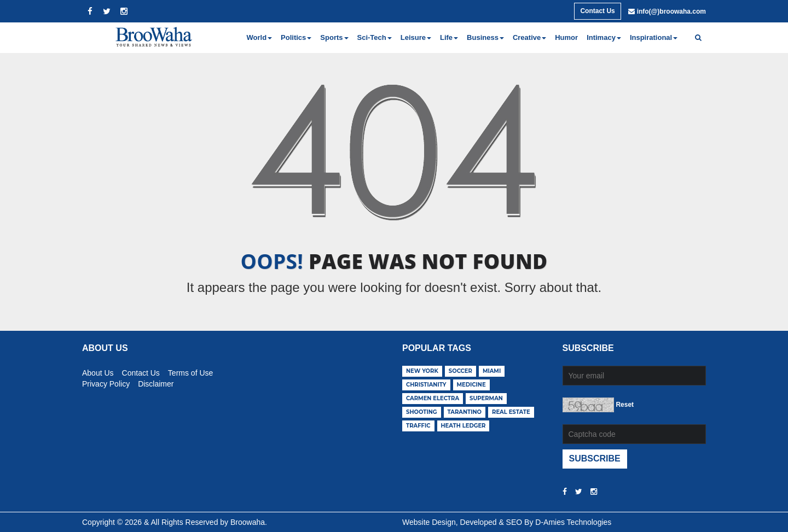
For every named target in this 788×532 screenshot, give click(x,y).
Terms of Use (190, 371)
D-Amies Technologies (573, 522)
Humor (566, 37)
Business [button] (485, 37)
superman (486, 398)
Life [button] (449, 37)
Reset (625, 405)
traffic (418, 426)
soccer (460, 371)
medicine (471, 385)
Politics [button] (296, 37)
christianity (426, 385)
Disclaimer (156, 382)
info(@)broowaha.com (671, 11)
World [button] (260, 37)
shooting (422, 412)
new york (422, 371)
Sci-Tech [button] (375, 37)
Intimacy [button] (604, 37)
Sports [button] (334, 37)
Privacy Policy (106, 382)
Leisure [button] (416, 37)
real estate (511, 412)
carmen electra (433, 398)
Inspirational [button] (654, 37)
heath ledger (463, 426)
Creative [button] (529, 37)
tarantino (465, 412)
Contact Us (597, 11)
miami (492, 371)
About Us (98, 371)
